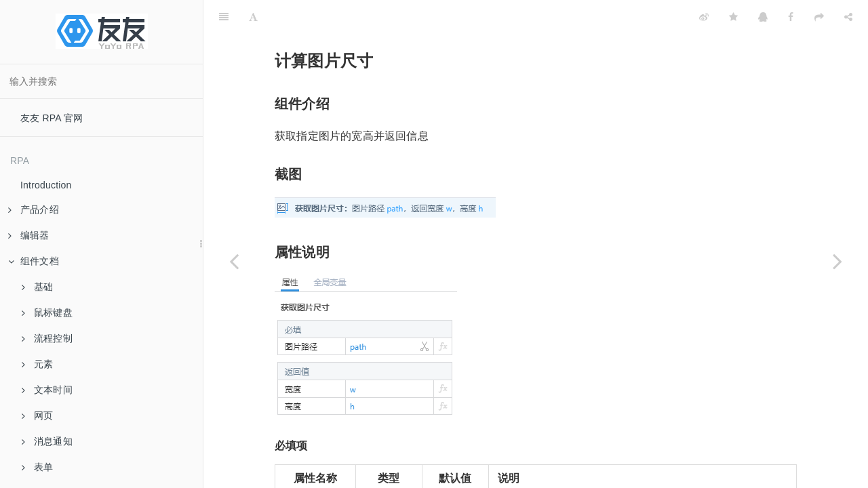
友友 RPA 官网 (52, 118)
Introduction (46, 185)
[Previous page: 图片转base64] (234, 261)
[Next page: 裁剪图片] (837, 261)
